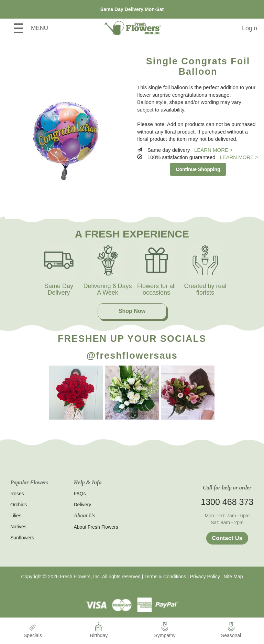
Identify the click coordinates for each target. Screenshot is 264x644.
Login (250, 28)
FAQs (80, 494)
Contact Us (227, 538)
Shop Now (132, 311)
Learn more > (213, 150)
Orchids (19, 505)
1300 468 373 (227, 502)
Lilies (16, 516)
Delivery (83, 505)
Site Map (233, 577)
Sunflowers (22, 538)
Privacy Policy (205, 577)
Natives (18, 527)
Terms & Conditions (165, 577)
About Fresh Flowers (96, 527)
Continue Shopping (198, 169)
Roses (17, 494)
